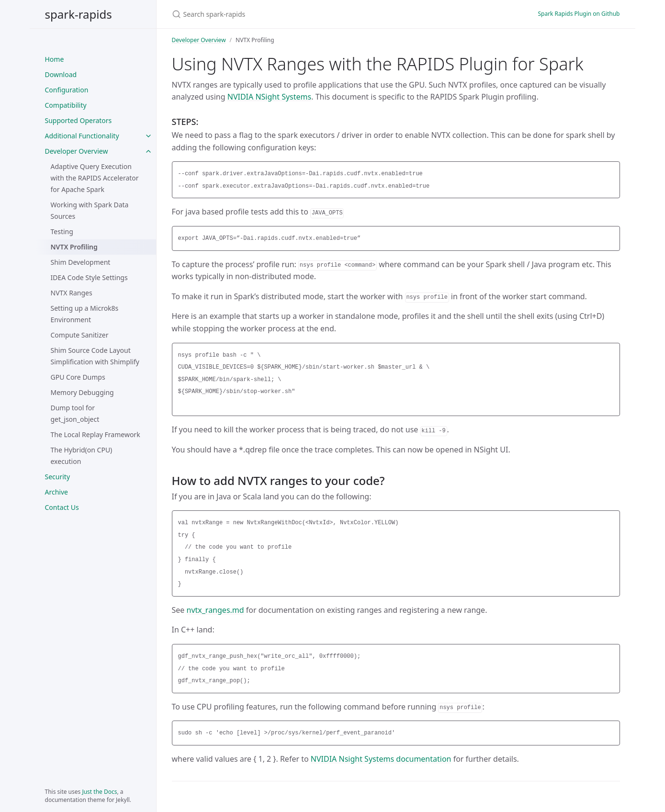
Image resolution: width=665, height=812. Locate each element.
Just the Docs (99, 792)
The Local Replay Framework (96, 434)
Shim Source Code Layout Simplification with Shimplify (95, 356)
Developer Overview (77, 151)
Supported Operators (79, 120)
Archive (56, 492)
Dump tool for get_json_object (75, 413)
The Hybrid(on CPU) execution (82, 456)
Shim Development (81, 262)
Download (61, 74)
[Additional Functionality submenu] (148, 136)
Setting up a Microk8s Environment (85, 314)
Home (55, 59)
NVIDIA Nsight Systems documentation (381, 759)
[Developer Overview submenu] (148, 151)
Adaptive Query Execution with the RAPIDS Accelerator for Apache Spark (95, 178)
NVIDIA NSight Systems (269, 97)
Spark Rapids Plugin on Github (579, 14)
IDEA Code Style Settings (89, 277)
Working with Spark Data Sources (90, 210)
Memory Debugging (82, 392)
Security (58, 477)
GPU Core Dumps (78, 377)
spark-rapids (79, 14)
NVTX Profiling (74, 247)
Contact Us (62, 507)
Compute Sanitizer (80, 335)
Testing (62, 231)
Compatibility (66, 105)
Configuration (67, 90)
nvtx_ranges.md (215, 610)
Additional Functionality (82, 136)
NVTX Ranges (72, 293)
